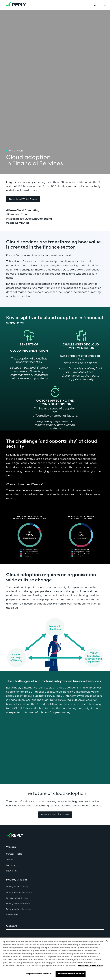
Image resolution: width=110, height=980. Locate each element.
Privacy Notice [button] (19, 892)
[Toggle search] (95, 5)
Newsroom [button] (11, 871)
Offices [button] (10, 860)
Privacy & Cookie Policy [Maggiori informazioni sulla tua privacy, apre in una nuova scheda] (90, 966)
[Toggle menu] (105, 5)
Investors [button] (10, 865)
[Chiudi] (107, 941)
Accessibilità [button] (12, 915)
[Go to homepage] (16, 5)
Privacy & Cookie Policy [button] (17, 887)
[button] (55, 926)
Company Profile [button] (14, 854)
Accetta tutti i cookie (71, 974)
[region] (55, 959)
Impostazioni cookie (38, 974)
